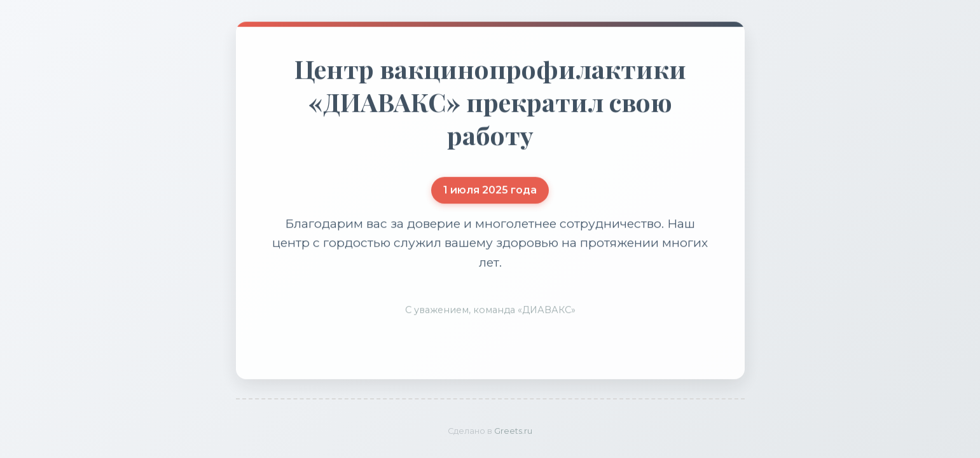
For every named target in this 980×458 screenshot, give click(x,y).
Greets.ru (513, 431)
